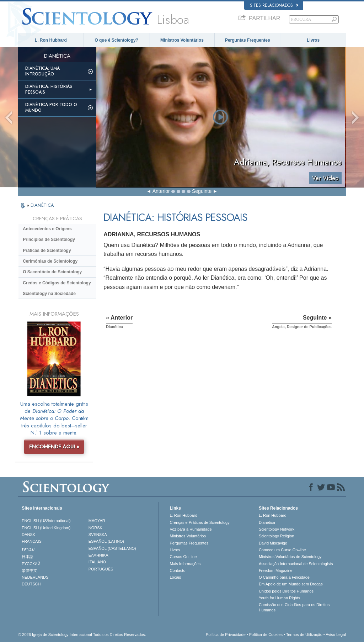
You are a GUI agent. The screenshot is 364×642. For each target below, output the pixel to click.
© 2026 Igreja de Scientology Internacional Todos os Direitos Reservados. (82, 635)
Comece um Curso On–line (282, 550)
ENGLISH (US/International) (46, 521)
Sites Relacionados (274, 5)
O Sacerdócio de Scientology (52, 272)
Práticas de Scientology (47, 251)
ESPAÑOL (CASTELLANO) (112, 548)
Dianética (267, 522)
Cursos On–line (183, 557)
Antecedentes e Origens (47, 229)
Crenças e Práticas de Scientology (199, 522)
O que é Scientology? (116, 40)
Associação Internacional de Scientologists (296, 564)
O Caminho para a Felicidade (284, 577)
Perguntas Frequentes (248, 40)
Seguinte (202, 191)
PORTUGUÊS (101, 569)
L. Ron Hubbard (51, 40)
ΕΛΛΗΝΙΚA (98, 555)
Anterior (161, 191)
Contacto (177, 570)
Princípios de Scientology (49, 240)
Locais (175, 577)
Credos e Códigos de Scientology (57, 283)
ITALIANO (97, 562)
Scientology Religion (277, 536)
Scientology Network (277, 529)
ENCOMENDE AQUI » (54, 447)
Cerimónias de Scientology (50, 261)
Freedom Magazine (276, 570)
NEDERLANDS (35, 577)
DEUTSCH (31, 584)
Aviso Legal (336, 635)
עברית (28, 549)
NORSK (95, 528)
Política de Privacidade (226, 635)
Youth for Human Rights (279, 598)
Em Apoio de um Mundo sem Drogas (291, 584)
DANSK (28, 535)
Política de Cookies (266, 635)
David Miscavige (273, 543)
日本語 (28, 557)
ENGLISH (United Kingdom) (46, 528)
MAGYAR (97, 521)
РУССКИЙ (31, 564)
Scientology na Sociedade (49, 294)
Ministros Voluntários (182, 40)
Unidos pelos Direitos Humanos (286, 591)
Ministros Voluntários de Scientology (290, 557)
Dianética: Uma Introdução (42, 71)
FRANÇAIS (32, 541)
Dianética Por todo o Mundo (51, 107)
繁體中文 (30, 570)
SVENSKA (98, 535)
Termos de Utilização (304, 635)
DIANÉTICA (42, 205)
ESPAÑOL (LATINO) (106, 541)
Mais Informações (185, 564)
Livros (313, 40)
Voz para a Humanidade (191, 529)
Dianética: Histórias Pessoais (49, 89)
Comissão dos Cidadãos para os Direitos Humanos (294, 607)
